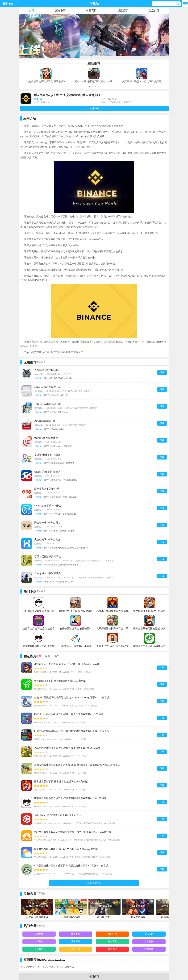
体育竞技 (91, 10)
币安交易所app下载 (31, 967)
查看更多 (41, 362)
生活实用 (154, 10)
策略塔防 (60, 10)
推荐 (39, 656)
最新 (47, 656)
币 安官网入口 (49, 967)
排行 (56, 656)
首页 (32, 10)
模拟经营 (123, 10)
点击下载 (95, 109)
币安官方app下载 (65, 967)
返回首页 (94, 976)
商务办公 (38, 99)
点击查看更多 (94, 883)
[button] (89, 87)
